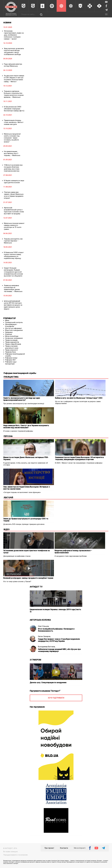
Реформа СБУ (10, 360)
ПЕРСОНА (8, 436)
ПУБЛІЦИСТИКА (11, 377)
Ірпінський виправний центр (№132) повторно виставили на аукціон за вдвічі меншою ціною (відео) (13, 305)
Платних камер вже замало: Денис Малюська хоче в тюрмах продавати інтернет (14, 195)
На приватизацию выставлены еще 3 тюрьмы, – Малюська (12, 153)
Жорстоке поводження (14, 330)
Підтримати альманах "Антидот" (45, 691)
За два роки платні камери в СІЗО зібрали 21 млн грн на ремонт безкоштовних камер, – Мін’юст (14, 79)
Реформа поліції (11, 358)
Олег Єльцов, (43, 626)
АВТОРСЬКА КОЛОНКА (40, 620)
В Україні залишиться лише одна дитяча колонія (14, 182)
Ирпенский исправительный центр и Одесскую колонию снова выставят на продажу (14, 211)
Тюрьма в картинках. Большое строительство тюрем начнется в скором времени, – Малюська (14, 94)
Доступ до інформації (13, 328)
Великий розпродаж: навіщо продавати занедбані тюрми (28, 578)
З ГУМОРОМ (35, 660)
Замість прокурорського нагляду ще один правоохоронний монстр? (22, 399)
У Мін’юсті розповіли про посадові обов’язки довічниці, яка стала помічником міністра (13, 168)
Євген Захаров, (44, 636)
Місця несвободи (12, 336)
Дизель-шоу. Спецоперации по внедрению (48, 683)
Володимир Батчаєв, (47, 647)
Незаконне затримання (14, 338)
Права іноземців (11, 340)
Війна (7, 320)
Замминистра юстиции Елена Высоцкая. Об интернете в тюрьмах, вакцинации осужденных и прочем (79, 458)
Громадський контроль (14, 322)
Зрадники (9, 332)
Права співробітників (13, 344)
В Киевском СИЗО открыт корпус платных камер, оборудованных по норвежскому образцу (14, 255)
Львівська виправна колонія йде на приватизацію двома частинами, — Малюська (13, 288)
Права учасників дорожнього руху (12, 347)
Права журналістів (12, 342)
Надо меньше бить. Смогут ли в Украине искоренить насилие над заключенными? (26, 427)
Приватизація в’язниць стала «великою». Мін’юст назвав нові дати (14, 122)
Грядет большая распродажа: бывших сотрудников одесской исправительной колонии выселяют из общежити (13, 272)
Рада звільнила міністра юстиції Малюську (13, 65)
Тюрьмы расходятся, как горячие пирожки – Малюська (13, 241)
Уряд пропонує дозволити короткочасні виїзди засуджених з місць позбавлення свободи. (14, 51)
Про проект (49, 848)
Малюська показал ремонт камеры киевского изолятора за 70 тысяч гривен (14, 226)
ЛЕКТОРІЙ (8, 498)
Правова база (10, 352)
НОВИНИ (7, 23)
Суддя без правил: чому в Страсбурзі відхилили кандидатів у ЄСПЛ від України (59, 640)
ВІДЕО (7, 529)
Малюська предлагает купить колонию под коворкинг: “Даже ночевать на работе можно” (12, 138)
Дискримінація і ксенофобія (11, 325)
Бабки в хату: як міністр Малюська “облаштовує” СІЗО (79, 398)
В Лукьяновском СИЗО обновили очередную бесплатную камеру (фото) (14, 109)
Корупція (9, 334)
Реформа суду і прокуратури (11, 363)
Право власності (11, 350)
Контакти (64, 848)
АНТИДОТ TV (36, 587)
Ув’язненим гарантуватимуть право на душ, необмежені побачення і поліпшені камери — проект (14, 35)
